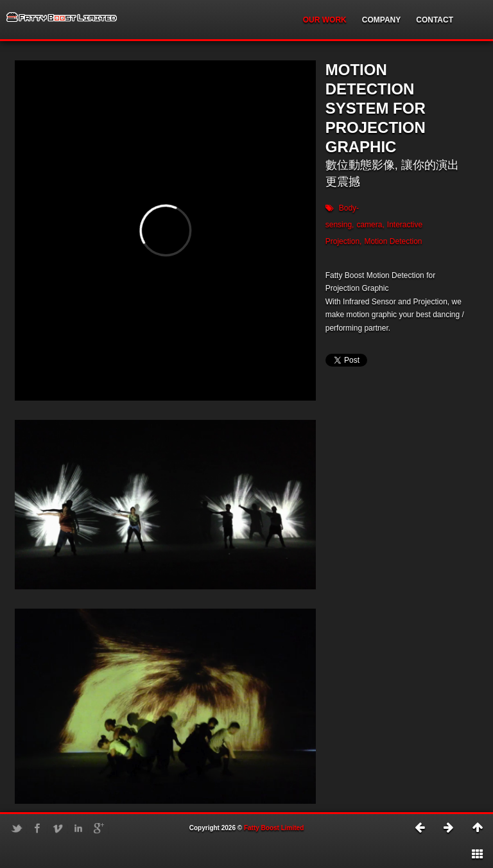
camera (369, 225)
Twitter (17, 828)
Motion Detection (393, 241)
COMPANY (381, 20)
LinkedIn (78, 828)
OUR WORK (325, 20)
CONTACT (435, 20)
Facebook (37, 828)
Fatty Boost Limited (274, 828)
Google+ (99, 828)
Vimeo (58, 828)
